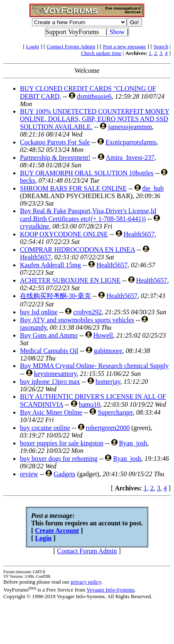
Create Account (57, 531)
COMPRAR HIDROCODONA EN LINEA (77, 250)
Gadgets (64, 474)
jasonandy (33, 327)
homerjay (108, 382)
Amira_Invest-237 (130, 158)
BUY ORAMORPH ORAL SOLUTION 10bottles (87, 173)
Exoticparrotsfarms (131, 142)
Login (33, 46)
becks (27, 180)
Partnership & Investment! (55, 158)
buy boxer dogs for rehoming (59, 459)
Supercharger (115, 412)
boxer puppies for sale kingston (62, 443)
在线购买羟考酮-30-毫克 (55, 296)
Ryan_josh (133, 443)
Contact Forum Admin (71, 46)
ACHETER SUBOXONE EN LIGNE (70, 280)
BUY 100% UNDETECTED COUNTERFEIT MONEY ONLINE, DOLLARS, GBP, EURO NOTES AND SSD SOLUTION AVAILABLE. (95, 119)
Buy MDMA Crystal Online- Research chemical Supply (94, 366)
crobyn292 (87, 312)
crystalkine (34, 226)
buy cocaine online (45, 428)
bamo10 (90, 404)
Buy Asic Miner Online (51, 412)
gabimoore (108, 351)
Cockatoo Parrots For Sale (55, 142)
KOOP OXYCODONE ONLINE (64, 234)
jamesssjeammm (130, 127)
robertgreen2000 (108, 428)
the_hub (153, 188)
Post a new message (125, 46)
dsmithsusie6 (94, 96)
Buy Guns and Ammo (49, 335)
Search (161, 46)
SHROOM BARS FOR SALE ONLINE (73, 188)
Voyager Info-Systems (110, 590)
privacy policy (86, 582)
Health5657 (139, 234)
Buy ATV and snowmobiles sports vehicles (77, 320)
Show (117, 32)
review (29, 474)
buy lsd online (39, 312)
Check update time (101, 53)
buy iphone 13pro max (50, 382)
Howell (103, 335)
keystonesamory (55, 374)
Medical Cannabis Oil (49, 351)
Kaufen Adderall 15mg (50, 265)
